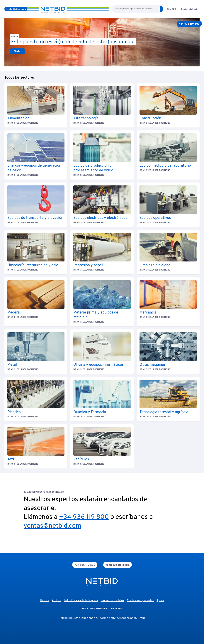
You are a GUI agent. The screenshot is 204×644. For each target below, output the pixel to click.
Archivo (56, 601)
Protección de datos (112, 601)
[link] (17, 51)
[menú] (16, 9)
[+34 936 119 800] (189, 24)
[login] (190, 9)
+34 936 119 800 (84, 517)
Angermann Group (133, 618)
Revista (45, 601)
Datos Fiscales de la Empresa (81, 601)
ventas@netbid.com (52, 526)
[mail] (118, 565)
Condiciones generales (140, 601)
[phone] (85, 565)
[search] (161, 9)
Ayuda (160, 601)
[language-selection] (172, 9)
